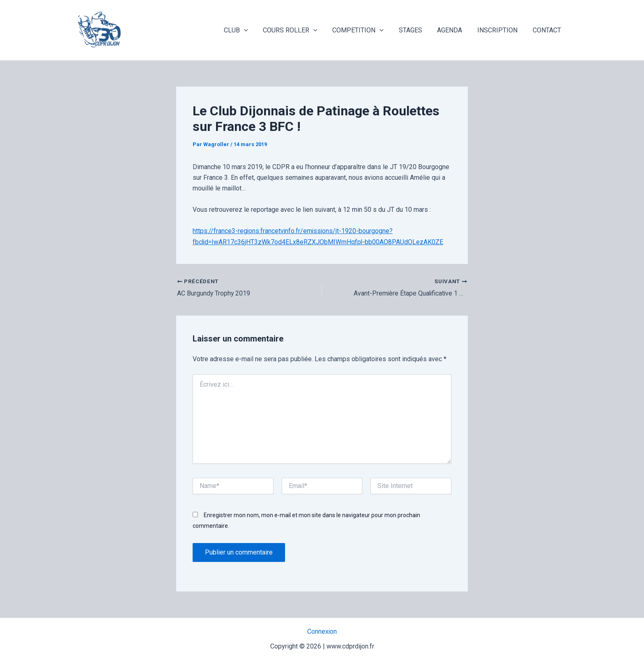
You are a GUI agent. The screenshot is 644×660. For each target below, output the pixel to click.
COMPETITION (367, 30)
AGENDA (454, 30)
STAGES (417, 30)
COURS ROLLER (301, 30)
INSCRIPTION (500, 30)
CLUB (248, 30)
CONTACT (548, 30)
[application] (256, 30)
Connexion (322, 631)
